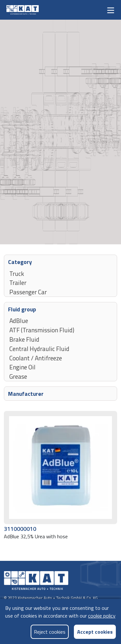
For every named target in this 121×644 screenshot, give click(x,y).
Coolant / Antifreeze (36, 358)
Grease (18, 376)
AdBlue (19, 320)
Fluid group (22, 309)
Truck (17, 273)
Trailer (18, 282)
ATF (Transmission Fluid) (42, 330)
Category (20, 262)
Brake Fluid (24, 339)
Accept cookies (95, 632)
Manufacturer (26, 393)
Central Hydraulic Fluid (39, 348)
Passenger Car (28, 292)
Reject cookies (50, 632)
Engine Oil (22, 367)
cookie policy (102, 616)
